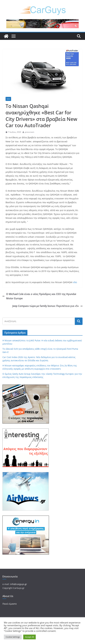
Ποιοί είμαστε (10, 604)
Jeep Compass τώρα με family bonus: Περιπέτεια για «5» (47, 306)
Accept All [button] (29, 637)
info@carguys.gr (19, 584)
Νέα (8, 99)
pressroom (29, 132)
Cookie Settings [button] (13, 637)
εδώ (75, 282)
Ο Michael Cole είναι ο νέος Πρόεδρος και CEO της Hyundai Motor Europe (39, 296)
